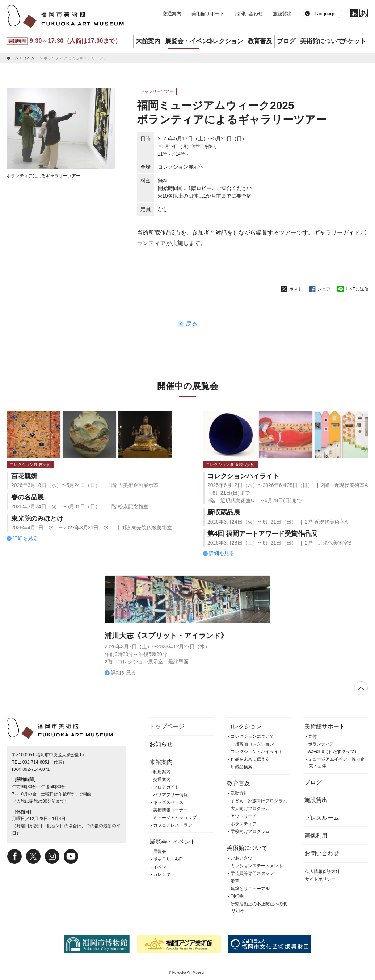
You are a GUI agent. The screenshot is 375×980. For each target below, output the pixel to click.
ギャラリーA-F (167, 859)
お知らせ (161, 744)
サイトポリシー (320, 879)
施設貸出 (282, 14)
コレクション (225, 41)
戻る (191, 324)
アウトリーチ (244, 816)
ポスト (296, 289)
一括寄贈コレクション (252, 744)
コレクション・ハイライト (257, 752)
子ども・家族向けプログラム (259, 801)
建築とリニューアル (250, 889)
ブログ (286, 41)
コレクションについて (252, 736)
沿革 (235, 881)
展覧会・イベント (184, 41)
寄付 (312, 736)
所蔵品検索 (241, 767)
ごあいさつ (241, 858)
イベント (31, 58)
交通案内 (172, 14)
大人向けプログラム (250, 809)
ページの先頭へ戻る (361, 688)
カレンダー (164, 874)
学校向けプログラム (250, 831)
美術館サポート (208, 14)
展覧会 (160, 852)
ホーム (12, 58)
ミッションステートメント (257, 866)
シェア (324, 289)
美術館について (319, 41)
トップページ (167, 726)
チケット (354, 41)
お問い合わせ (249, 14)
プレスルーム (322, 818)
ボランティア (244, 824)
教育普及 (260, 41)
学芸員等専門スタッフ (252, 873)
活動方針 (239, 793)
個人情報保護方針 (323, 872)
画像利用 (316, 836)
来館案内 (148, 41)
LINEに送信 (357, 289)
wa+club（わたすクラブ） (333, 752)
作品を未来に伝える (250, 759)
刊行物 (237, 896)
